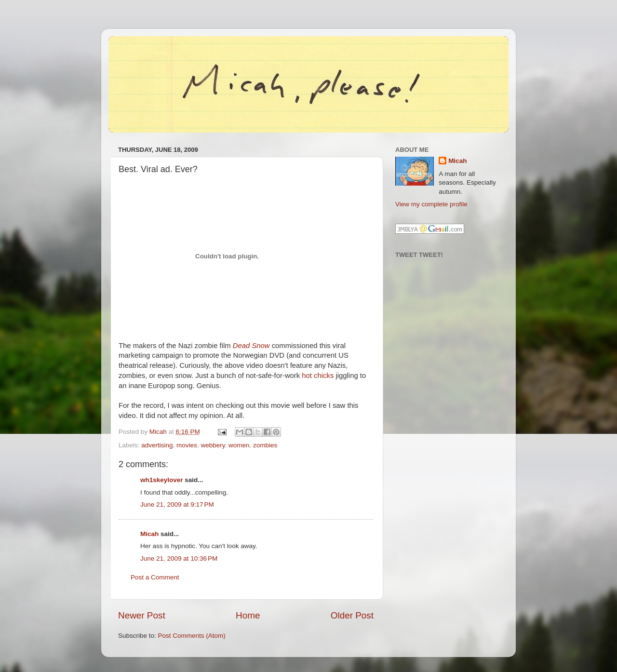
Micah (149, 534)
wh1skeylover (162, 480)
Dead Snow (251, 346)
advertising (157, 445)
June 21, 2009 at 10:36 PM (179, 558)
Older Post (352, 615)
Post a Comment (155, 577)
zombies (265, 445)
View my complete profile (431, 204)
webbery (213, 445)
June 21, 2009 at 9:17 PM (177, 504)
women (239, 445)
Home (248, 615)
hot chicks (318, 376)
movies (187, 445)
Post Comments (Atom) (192, 636)
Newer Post (142, 615)
